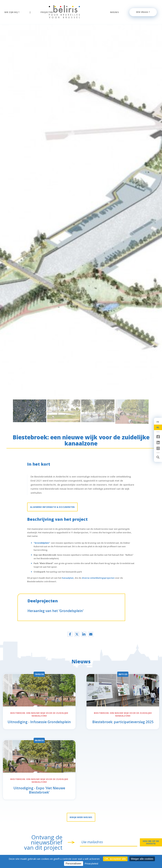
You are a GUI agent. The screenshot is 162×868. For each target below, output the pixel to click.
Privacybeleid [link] (91, 864)
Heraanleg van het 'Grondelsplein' (56, 611)
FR (158, 422)
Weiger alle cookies (142, 859)
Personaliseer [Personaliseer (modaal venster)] (74, 864)
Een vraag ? (143, 12)
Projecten (47, 12)
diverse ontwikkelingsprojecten (98, 578)
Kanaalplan (68, 578)
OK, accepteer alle (115, 859)
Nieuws (114, 12)
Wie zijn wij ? (12, 12)
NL (158, 427)
